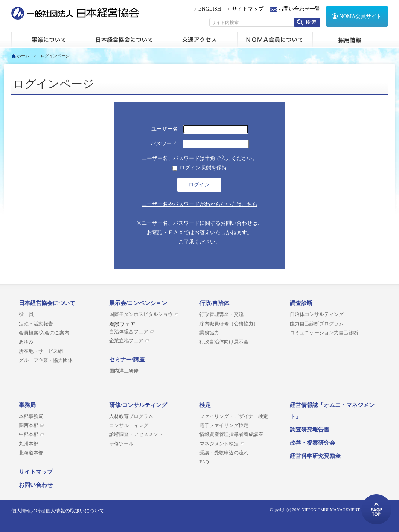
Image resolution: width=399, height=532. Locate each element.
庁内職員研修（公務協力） (229, 324)
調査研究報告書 (310, 430)
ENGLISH (210, 9)
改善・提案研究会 (312, 443)
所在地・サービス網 (41, 351)
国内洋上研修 (124, 371)
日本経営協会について (124, 40)
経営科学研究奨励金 (315, 456)
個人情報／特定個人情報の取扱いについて (58, 511)
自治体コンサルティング (317, 314)
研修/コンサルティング (138, 405)
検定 (205, 405)
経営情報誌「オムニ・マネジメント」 (332, 411)
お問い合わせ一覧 (299, 9)
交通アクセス (200, 40)
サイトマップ (248, 9)
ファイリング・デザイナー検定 (234, 416)
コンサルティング (129, 425)
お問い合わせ (36, 485)
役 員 (26, 314)
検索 (307, 22)
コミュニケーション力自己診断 (324, 333)
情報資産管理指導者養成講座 (231, 434)
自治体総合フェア (129, 332)
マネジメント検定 (219, 444)
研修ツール (121, 444)
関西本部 (29, 425)
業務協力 (209, 333)
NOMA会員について (275, 40)
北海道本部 (31, 453)
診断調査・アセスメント (136, 434)
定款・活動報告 (36, 324)
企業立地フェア (126, 341)
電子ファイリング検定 (224, 425)
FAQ (204, 462)
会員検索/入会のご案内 (44, 333)
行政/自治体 (214, 303)
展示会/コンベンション (138, 303)
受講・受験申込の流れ (224, 453)
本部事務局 (31, 416)
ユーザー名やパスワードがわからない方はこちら (200, 204)
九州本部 (29, 444)
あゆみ (26, 342)
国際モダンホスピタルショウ (141, 314)
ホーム (49, 40)
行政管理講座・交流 (222, 314)
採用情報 (350, 40)
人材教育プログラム (131, 416)
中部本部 (29, 434)
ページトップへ (376, 509)
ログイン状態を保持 (203, 168)
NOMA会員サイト (361, 16)
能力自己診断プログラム (317, 324)
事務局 (27, 405)
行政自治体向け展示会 (224, 342)
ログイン (199, 185)
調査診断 (301, 303)
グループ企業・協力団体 (46, 360)
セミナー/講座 (127, 360)
